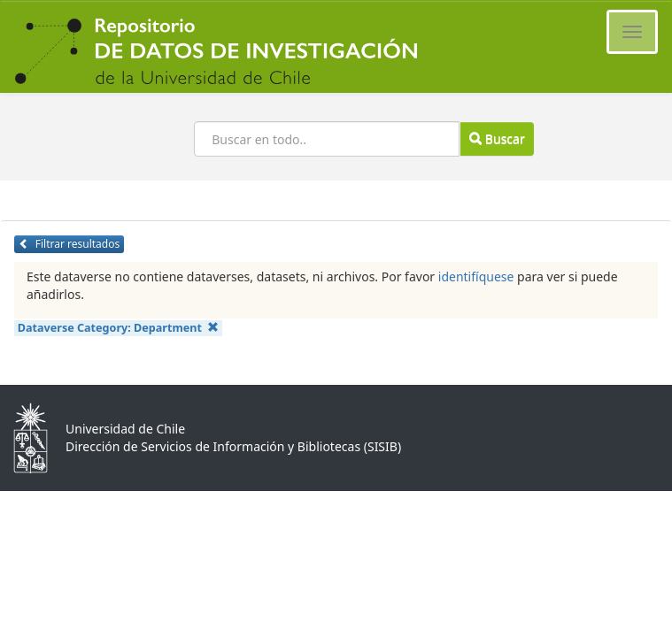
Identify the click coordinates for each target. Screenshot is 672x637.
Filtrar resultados (69, 244)
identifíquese (476, 276)
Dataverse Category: (119, 328)
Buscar (497, 138)
